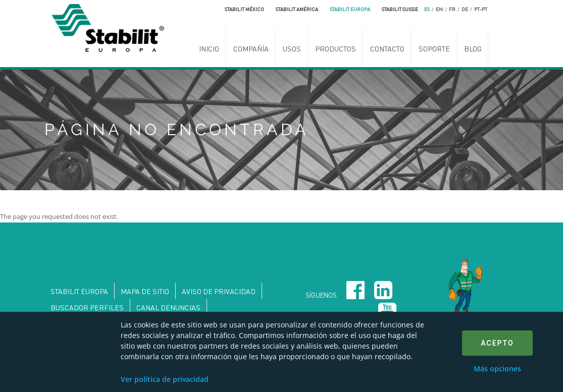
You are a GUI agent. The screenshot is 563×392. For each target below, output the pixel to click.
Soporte (434, 48)
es (427, 9)
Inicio (209, 48)
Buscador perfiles (87, 307)
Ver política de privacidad (165, 379)
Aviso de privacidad (219, 291)
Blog (473, 48)
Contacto (387, 48)
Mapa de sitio (145, 291)
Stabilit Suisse (400, 9)
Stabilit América (297, 9)
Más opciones (497, 369)
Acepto (497, 343)
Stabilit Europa (350, 9)
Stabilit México (244, 9)
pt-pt (481, 9)
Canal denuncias (168, 307)
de (465, 9)
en (439, 9)
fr (452, 9)
